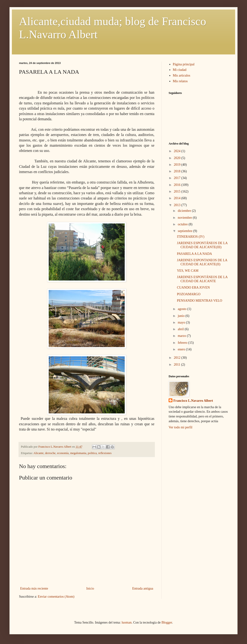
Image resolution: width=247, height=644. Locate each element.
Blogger (167, 622)
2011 (178, 365)
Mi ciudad (180, 70)
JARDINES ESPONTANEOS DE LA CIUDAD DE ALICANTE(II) (202, 262)
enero (182, 349)
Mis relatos (180, 81)
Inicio (90, 588)
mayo (182, 322)
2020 (178, 158)
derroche (50, 453)
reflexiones (105, 453)
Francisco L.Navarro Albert (193, 401)
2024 (178, 151)
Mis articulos (182, 75)
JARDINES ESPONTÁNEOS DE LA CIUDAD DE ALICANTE (202, 279)
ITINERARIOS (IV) (191, 237)
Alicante (39, 453)
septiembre (185, 231)
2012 (178, 358)
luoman (127, 622)
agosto (182, 309)
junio (181, 316)
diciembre (185, 211)
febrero (183, 343)
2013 (178, 205)
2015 (178, 191)
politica (92, 453)
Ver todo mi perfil (180, 427)
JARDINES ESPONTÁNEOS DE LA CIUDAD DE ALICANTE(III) (202, 245)
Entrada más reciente (34, 588)
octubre (183, 224)
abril (181, 329)
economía (63, 453)
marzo (182, 336)
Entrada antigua (143, 588)
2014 (178, 198)
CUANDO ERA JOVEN (193, 288)
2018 (178, 171)
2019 (178, 165)
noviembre (185, 218)
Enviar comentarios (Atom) (56, 597)
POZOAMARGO (189, 294)
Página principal (184, 64)
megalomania (78, 453)
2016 (178, 185)
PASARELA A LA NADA (195, 254)
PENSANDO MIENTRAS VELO (199, 301)
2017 (178, 178)
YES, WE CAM (188, 271)
